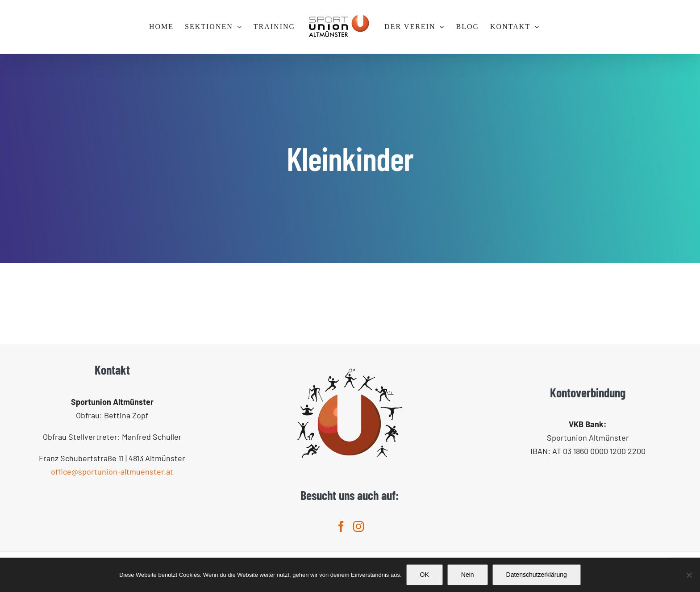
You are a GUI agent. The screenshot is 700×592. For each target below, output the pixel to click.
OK (425, 575)
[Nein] (689, 575)
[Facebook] (341, 526)
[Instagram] (358, 526)
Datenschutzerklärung (537, 575)
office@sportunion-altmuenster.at (112, 471)
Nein (468, 575)
